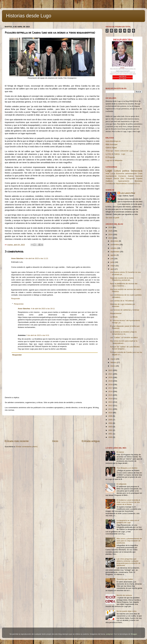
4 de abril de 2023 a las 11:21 (36, 258)
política (126, 171)
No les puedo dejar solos (126, 611)
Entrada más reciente (17, 441)
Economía (120, 174)
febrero (114, 362)
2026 (111, 227)
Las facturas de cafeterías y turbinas (125, 310)
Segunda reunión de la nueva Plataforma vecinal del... (122, 279)
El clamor (120, 452)
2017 (111, 388)
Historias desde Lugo (29, 16)
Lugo (109, 171)
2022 (111, 370)
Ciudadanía (131, 184)
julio (112, 259)
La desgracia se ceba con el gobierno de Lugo (128, 521)
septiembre (115, 252)
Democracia (137, 171)
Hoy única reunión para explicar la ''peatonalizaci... (124, 342)
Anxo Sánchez (17, 258)
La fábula (114, 317)
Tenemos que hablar (125, 579)
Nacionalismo (121, 184)
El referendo (121, 484)
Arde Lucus (110, 174)
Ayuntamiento (111, 176)
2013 (111, 402)
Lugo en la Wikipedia (114, 160)
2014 (111, 399)
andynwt (109, 634)
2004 (111, 423)
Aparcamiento (124, 181)
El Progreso (110, 157)
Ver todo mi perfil (112, 218)
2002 (111, 430)
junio (113, 262)
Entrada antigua (91, 441)
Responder (16, 299)
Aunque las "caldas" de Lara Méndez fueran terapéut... (125, 348)
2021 (111, 374)
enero (113, 366)
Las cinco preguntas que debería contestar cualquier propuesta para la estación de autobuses (128, 562)
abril (112, 269)
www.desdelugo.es (113, 141)
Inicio (55, 441)
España (139, 178)
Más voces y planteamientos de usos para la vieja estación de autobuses (129, 541)
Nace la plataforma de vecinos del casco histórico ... (124, 285)
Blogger (134, 634)
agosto (113, 255)
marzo (113, 359)
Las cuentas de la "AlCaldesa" (122, 301)
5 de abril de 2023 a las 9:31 (38, 335)
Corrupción (130, 178)
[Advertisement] (52, 427)
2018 (111, 385)
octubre (114, 248)
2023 (111, 238)
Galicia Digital (111, 148)
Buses (138, 184)
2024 (111, 234)
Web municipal (111, 144)
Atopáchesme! (116, 313)
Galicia (131, 176)
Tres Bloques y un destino (127, 468)
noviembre (115, 245)
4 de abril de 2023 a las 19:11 (43, 309)
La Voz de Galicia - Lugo (115, 154)
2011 (111, 409)
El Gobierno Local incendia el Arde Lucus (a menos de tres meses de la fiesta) (128, 502)
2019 (111, 381)
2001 (111, 434)
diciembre (115, 241)
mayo (113, 266)
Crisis (140, 174)
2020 (111, 377)
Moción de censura (124, 595)
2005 (111, 420)
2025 (111, 231)
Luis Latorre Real (128, 193)
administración (131, 174)
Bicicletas (139, 181)
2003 (111, 427)
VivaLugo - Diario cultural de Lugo (119, 151)
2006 (111, 416)
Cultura (117, 171)
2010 (111, 413)
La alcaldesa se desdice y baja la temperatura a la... (123, 333)
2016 (111, 391)
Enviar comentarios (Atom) (27, 447)
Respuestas (19, 304)
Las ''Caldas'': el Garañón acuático (124, 337)
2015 (111, 395)
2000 (111, 437)
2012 (111, 406)
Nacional (139, 176)
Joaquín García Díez (115, 178)
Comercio (122, 176)
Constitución (111, 184)
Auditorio (109, 181)
